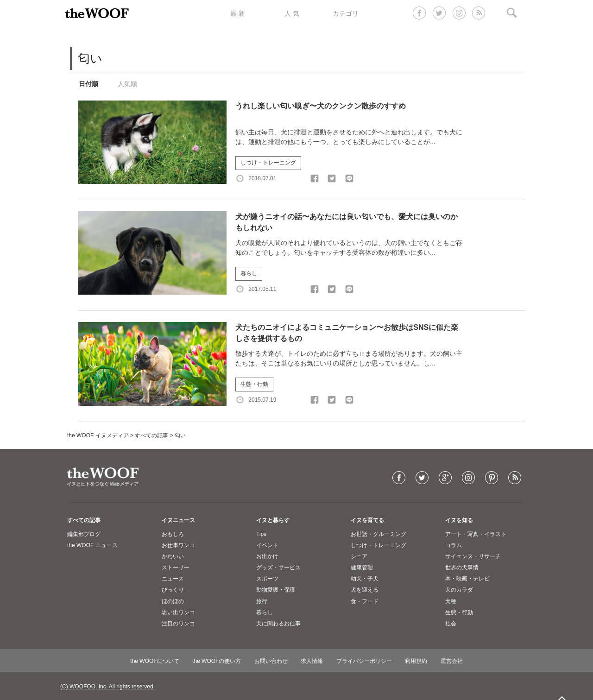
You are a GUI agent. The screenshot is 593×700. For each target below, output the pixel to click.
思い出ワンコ (178, 612)
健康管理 (362, 568)
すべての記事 (151, 435)
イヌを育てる (367, 520)
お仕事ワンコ (178, 545)
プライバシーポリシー (364, 661)
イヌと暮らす (273, 520)
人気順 (127, 84)
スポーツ (267, 579)
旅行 (262, 601)
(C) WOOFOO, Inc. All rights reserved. (107, 687)
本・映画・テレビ (467, 579)
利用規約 (416, 661)
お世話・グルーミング (379, 534)
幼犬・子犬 (365, 579)
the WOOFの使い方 (217, 661)
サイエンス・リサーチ (473, 556)
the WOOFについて (155, 661)
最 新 (238, 13)
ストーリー (176, 568)
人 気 (292, 13)
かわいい (173, 556)
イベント (267, 545)
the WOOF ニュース (92, 545)
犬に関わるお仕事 (278, 624)
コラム (454, 545)
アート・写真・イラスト (476, 534)
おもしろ (173, 534)
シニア (359, 556)
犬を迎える (365, 590)
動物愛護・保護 (276, 590)
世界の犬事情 (462, 568)
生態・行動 (254, 384)
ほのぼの (173, 601)
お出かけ (267, 556)
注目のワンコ (178, 624)
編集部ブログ (84, 534)
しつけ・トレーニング (268, 163)
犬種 (451, 601)
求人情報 (312, 661)
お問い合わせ (271, 661)
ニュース (173, 579)
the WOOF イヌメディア (98, 435)
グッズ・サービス (278, 568)
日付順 (88, 84)
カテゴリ (346, 13)
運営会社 (452, 661)
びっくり (173, 590)
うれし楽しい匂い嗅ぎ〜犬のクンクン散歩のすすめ (321, 106)
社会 (451, 624)
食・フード (365, 601)
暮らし (249, 273)
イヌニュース (178, 520)
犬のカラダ (459, 590)
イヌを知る (459, 520)
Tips (261, 534)
